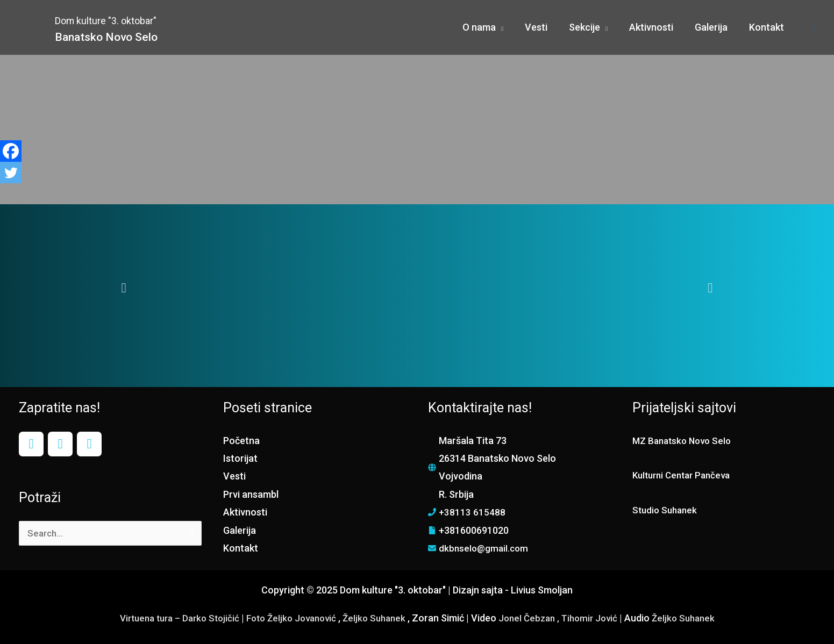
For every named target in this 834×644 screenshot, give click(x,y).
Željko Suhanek (377, 618)
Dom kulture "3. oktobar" (142, 19)
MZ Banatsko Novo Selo (685, 441)
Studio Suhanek (667, 510)
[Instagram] (60, 444)
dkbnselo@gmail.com (485, 548)
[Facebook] (11, 151)
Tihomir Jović (600, 618)
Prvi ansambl (251, 494)
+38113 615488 (472, 512)
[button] (124, 288)
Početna (241, 441)
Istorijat (240, 458)
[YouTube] (89, 444)
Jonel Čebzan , (536, 618)
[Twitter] (11, 173)
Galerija (240, 530)
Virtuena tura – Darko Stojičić (170, 618)
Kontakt (241, 548)
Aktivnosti (245, 512)
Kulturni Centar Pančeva (685, 475)
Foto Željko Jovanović (289, 618)
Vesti (234, 476)
